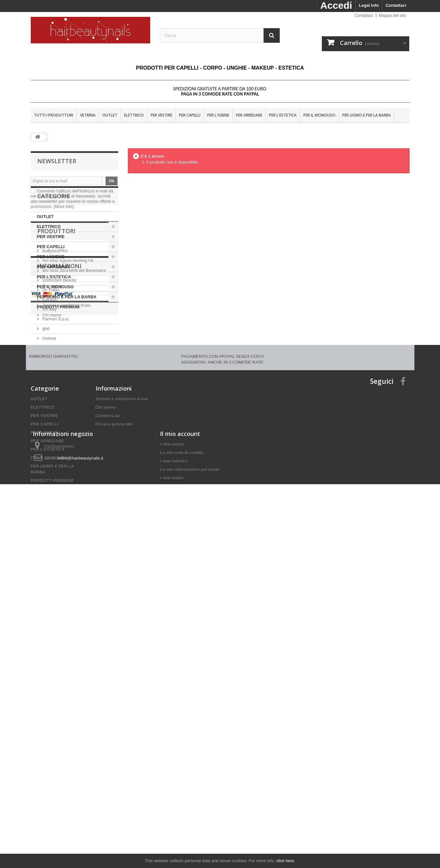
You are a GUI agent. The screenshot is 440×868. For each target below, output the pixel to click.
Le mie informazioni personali (190, 819)
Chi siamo (51, 559)
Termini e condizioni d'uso (66, 549)
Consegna (52, 529)
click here (285, 861)
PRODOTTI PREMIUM (58, 340)
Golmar (49, 469)
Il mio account (180, 783)
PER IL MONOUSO (319, 115)
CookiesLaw (108, 691)
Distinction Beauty (59, 411)
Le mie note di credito (182, 802)
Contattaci (396, 5)
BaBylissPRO (55, 382)
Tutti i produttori (54, 115)
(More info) (64, 206)
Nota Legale (53, 539)
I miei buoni (172, 827)
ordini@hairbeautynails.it (80, 807)
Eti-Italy (49, 440)
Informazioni (59, 512)
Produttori (56, 364)
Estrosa (49, 430)
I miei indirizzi (174, 810)
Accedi (336, 5)
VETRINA (88, 115)
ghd (45, 459)
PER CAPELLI (190, 115)
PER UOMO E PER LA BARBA (367, 115)
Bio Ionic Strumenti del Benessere (74, 401)
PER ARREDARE (249, 115)
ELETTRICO (134, 115)
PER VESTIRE (161, 115)
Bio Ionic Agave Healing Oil (67, 391)
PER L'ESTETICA (283, 115)
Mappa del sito (393, 15)
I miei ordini (172, 793)
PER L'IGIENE (218, 115)
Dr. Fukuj (51, 421)
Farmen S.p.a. (55, 450)
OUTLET (110, 115)
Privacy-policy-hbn (114, 700)
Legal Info (369, 5)
